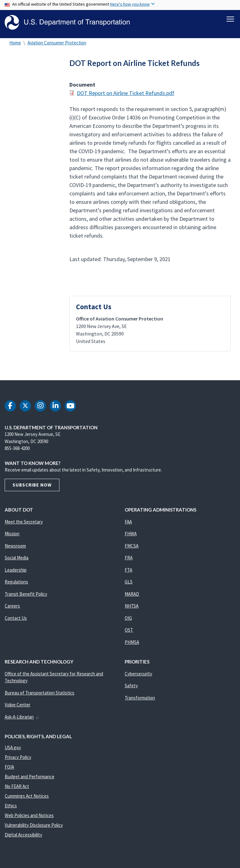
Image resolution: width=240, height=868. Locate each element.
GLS (129, 583)
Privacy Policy (18, 758)
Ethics (11, 807)
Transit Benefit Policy (26, 595)
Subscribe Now (32, 486)
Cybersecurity (138, 675)
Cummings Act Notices (27, 797)
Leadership (16, 571)
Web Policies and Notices (29, 816)
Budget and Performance (30, 777)
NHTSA (132, 607)
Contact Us (16, 619)
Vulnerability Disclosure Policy (34, 826)
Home (15, 44)
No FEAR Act (17, 787)
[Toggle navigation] (230, 19)
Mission (12, 535)
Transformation (140, 699)
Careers (12, 607)
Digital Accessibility (23, 836)
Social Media (17, 559)
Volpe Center (17, 706)
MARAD (132, 595)
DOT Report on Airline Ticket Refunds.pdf (126, 94)
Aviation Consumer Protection (57, 44)
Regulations (16, 583)
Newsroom (15, 547)
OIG (128, 619)
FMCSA (132, 547)
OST (129, 631)
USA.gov (13, 748)
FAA (128, 523)
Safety (131, 687)
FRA (129, 559)
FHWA (131, 535)
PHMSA (132, 643)
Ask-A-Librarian (22, 718)
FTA (128, 571)
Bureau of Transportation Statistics (40, 694)
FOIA (9, 768)
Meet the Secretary (24, 523)
